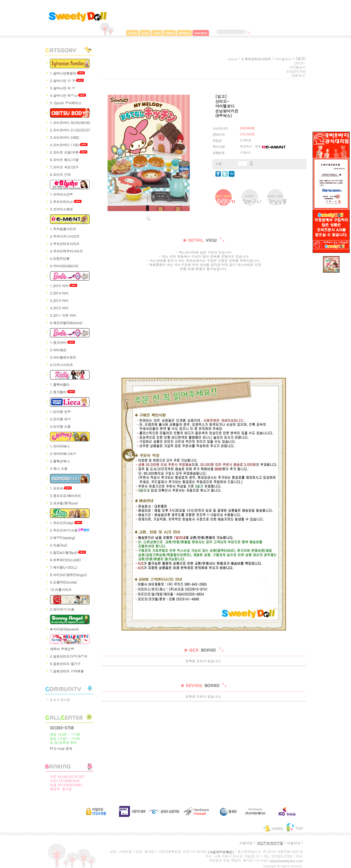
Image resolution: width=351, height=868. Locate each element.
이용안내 (294, 843)
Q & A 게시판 (60, 700)
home (233, 59)
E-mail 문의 (61, 748)
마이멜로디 (283, 59)
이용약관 (246, 843)
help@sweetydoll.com (286, 861)
